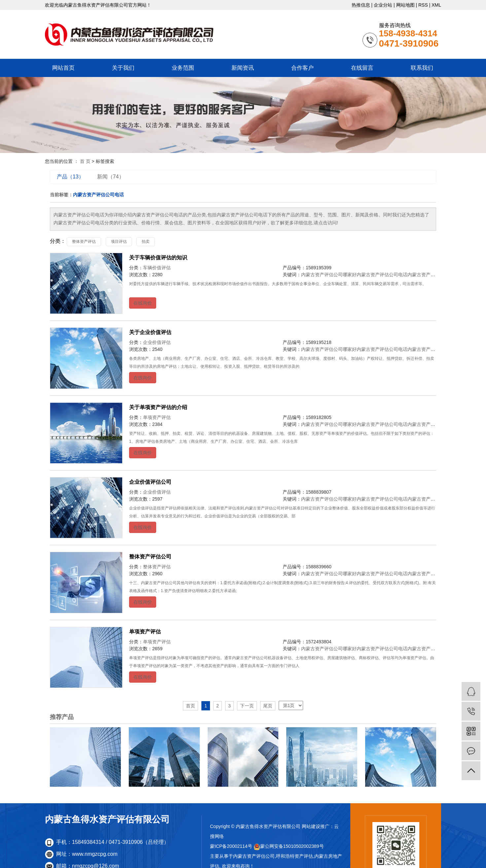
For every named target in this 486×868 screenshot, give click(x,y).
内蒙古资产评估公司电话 (382, 275)
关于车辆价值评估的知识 (158, 258)
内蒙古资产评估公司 (254, 856)
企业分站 (383, 5)
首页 (191, 706)
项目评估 (119, 242)
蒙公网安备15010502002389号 (289, 846)
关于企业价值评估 (150, 332)
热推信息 (361, 5)
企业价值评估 (157, 342)
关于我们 (123, 68)
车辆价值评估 (157, 268)
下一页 (247, 706)
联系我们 (422, 68)
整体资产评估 (84, 242)
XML (436, 5)
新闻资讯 (243, 68)
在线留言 (362, 68)
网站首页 (63, 68)
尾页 (268, 706)
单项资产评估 (157, 417)
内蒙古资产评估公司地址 (433, 275)
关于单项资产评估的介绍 (158, 407)
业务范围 (183, 68)
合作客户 (302, 68)
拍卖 (146, 242)
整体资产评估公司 (150, 557)
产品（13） (70, 177)
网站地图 (405, 5)
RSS (423, 5)
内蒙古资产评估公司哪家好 (329, 275)
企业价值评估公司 (150, 482)
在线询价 (143, 303)
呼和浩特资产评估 (295, 856)
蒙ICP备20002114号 (231, 846)
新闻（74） (111, 177)
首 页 (85, 161)
